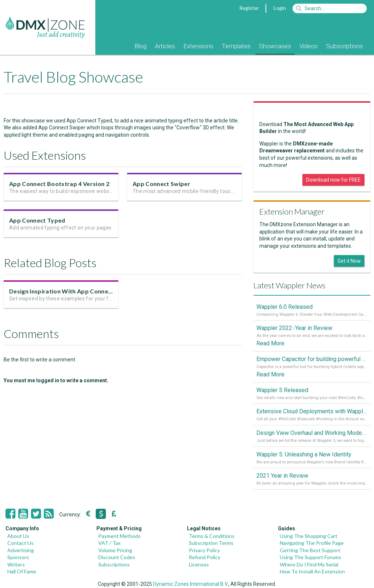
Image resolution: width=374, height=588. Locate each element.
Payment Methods (119, 536)
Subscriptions (345, 46)
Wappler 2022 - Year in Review (294, 328)
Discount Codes (117, 557)
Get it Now (349, 261)
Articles (165, 46)
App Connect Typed (37, 220)
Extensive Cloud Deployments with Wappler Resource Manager (312, 411)
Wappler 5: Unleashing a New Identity (304, 454)
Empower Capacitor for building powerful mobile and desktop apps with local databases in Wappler (312, 359)
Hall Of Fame (22, 571)
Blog (140, 46)
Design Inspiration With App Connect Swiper (72, 292)
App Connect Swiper (161, 184)
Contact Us (20, 543)
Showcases (275, 46)
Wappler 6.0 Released (285, 307)
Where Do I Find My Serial (309, 564)
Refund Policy (205, 557)
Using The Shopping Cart (309, 536)
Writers (16, 564)
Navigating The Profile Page (312, 543)
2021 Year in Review (282, 476)
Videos (309, 46)
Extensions (198, 46)
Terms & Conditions (212, 536)
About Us (18, 536)
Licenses (199, 564)
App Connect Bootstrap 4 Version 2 (59, 184)
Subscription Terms (211, 543)
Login (280, 8)
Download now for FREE (333, 180)
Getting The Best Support (310, 550)
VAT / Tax (109, 543)
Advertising (21, 550)
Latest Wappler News (289, 285)
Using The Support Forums (310, 557)
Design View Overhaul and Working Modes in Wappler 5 (312, 433)
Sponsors (18, 557)
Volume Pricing (115, 550)
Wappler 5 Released (282, 390)
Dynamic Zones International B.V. (191, 584)
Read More (270, 343)
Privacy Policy (204, 550)
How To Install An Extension (312, 571)
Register (249, 8)
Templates (236, 46)
